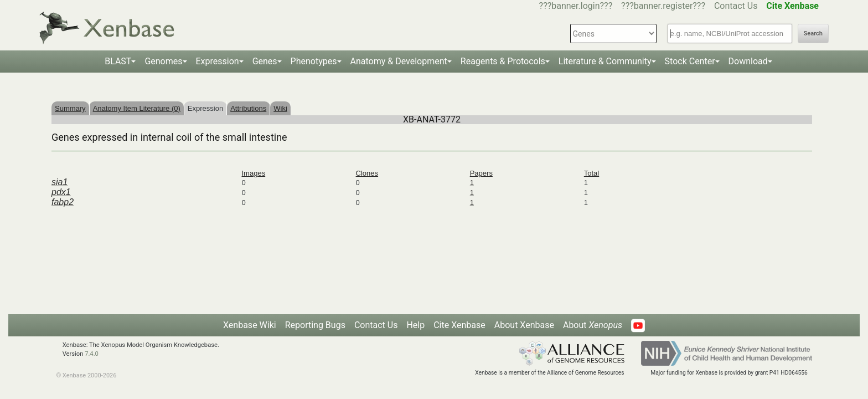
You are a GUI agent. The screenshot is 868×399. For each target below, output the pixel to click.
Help (415, 325)
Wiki (280, 108)
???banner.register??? (663, 6)
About (593, 325)
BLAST (118, 61)
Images (254, 173)
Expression (218, 61)
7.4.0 (92, 354)
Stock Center (690, 61)
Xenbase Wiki (250, 325)
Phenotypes (314, 61)
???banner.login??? (576, 6)
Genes (265, 61)
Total (591, 173)
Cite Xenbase (459, 325)
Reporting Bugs (315, 325)
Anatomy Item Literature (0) (137, 108)
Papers (481, 173)
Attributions (248, 108)
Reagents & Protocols (503, 61)
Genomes (163, 61)
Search (813, 34)
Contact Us (736, 6)
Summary (70, 108)
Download (748, 61)
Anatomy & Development (399, 61)
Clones (367, 173)
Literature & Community (605, 61)
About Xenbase (524, 325)
